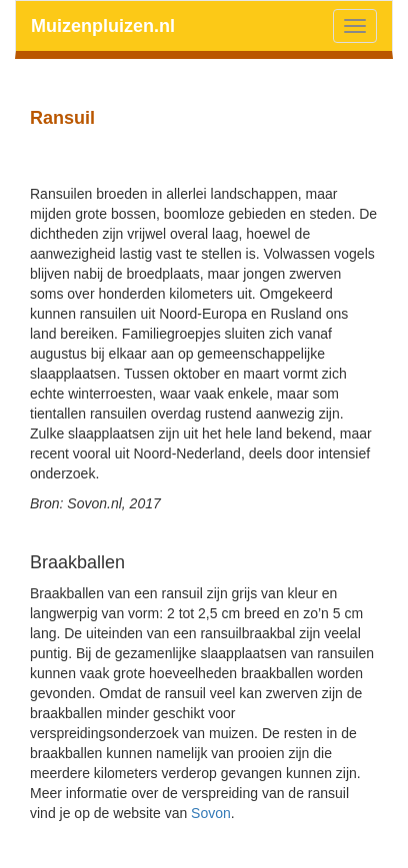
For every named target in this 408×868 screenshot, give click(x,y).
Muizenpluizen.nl (103, 26)
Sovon (211, 813)
